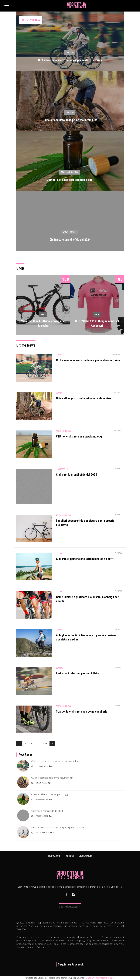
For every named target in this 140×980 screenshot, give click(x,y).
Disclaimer (85, 856)
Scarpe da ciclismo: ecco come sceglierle (82, 712)
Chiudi (111, 978)
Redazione (54, 856)
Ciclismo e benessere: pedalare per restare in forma (70, 60)
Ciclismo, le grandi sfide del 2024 (70, 240)
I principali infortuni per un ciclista (77, 673)
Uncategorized (70, 232)
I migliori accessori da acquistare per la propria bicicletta (58, 828)
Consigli (70, 52)
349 (45, 743)
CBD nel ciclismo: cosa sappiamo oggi (70, 180)
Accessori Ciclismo (70, 172)
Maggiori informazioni (96, 978)
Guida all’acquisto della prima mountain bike (70, 120)
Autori (70, 856)
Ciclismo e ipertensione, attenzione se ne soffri (85, 559)
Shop (43, 315)
